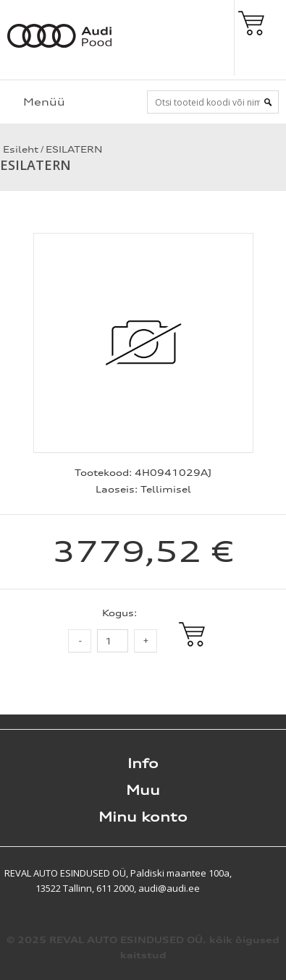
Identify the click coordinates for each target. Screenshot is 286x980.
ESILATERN (74, 149)
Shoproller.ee (261, 873)
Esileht (19, 149)
